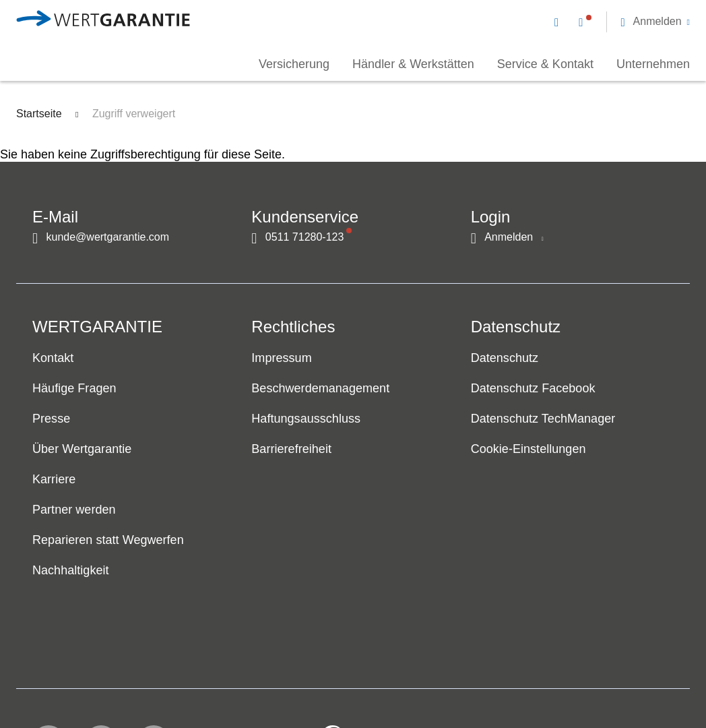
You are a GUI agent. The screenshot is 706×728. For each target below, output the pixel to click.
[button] (655, 22)
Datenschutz (505, 359)
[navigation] (622, 20)
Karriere (54, 480)
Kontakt (53, 359)
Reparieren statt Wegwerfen (108, 541)
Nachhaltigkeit (71, 571)
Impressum (281, 359)
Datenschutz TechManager (543, 419)
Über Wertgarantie (82, 450)
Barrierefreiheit (291, 450)
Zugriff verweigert (134, 114)
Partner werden (74, 510)
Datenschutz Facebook (533, 389)
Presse (51, 419)
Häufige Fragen (74, 389)
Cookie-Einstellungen (528, 450)
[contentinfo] (603, 678)
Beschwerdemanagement (320, 389)
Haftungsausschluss (306, 419)
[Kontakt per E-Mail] (559, 22)
